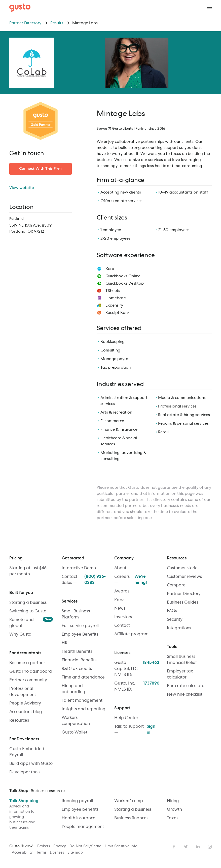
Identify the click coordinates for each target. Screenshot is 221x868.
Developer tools (25, 772)
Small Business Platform (76, 614)
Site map (75, 853)
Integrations (179, 628)
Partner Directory (29, 23)
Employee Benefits (80, 634)
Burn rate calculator (186, 686)
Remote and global (31, 622)
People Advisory (25, 703)
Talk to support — (137, 729)
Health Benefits (77, 652)
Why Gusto (20, 634)
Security (175, 619)
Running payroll (77, 801)
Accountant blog (26, 712)
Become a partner (27, 663)
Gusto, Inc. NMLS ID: (137, 686)
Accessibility (23, 853)
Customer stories (183, 568)
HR (65, 643)
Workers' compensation (76, 721)
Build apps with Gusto (31, 764)
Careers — (137, 580)
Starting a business (28, 603)
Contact (122, 626)
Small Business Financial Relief (182, 660)
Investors (123, 617)
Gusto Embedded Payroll (27, 752)
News (120, 608)
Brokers (44, 846)
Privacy (60, 846)
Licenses (57, 853)
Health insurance (79, 818)
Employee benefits (80, 809)
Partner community (28, 680)
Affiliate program (131, 634)
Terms (42, 853)
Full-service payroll (80, 626)
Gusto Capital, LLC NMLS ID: (137, 669)
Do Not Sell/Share (86, 846)
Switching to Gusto (28, 611)
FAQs (172, 611)
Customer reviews (184, 577)
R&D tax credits (77, 669)
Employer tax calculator (180, 674)
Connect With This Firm (40, 169)
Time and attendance (83, 677)
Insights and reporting (84, 709)
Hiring (173, 801)
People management (83, 827)
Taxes (173, 818)
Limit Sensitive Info (121, 846)
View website (22, 188)
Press (119, 600)
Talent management (82, 700)
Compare (176, 585)
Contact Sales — (84, 580)
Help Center (126, 718)
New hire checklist (185, 694)
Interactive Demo (79, 568)
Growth (174, 809)
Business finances (131, 818)
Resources (19, 720)
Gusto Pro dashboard (31, 671)
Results (60, 23)
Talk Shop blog (32, 815)
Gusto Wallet (75, 732)
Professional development (23, 692)
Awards (122, 591)
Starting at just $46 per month (28, 571)
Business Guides (183, 602)
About (120, 568)
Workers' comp (129, 801)
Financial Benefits (79, 660)
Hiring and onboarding (73, 689)
